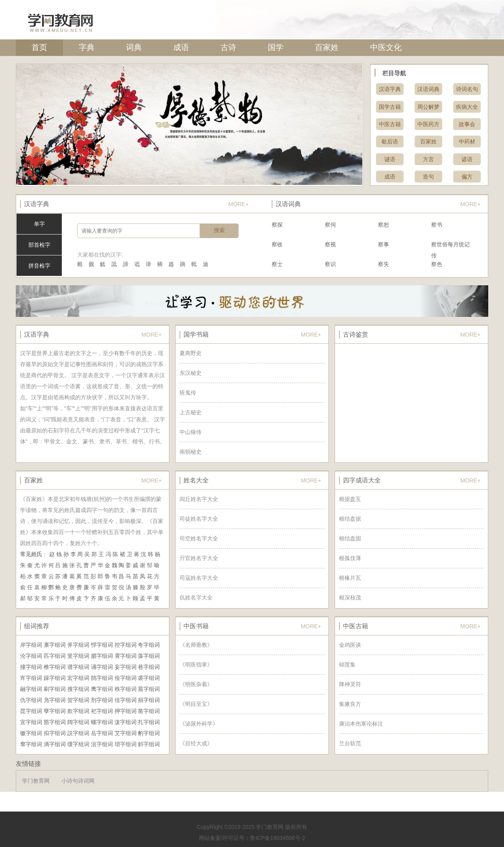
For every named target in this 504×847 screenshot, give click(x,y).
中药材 (467, 141)
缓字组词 (78, 744)
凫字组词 (55, 700)
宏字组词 (78, 678)
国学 (276, 47)
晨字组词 (149, 689)
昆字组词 (31, 711)
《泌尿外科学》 (199, 724)
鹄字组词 (102, 678)
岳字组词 (102, 733)
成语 (181, 47)
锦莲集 (347, 665)
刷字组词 (55, 689)
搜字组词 (78, 689)
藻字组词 (149, 656)
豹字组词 (149, 733)
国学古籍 (390, 107)
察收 (277, 244)
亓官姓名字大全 (199, 558)
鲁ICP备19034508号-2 (278, 838)
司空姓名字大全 (199, 538)
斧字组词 (78, 645)
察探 (277, 225)
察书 (437, 225)
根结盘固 (350, 538)
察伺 (330, 225)
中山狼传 (191, 432)
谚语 (467, 159)
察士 (277, 264)
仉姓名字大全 (196, 598)
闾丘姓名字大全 (199, 499)
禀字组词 (55, 645)
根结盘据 (350, 519)
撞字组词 (31, 667)
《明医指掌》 (196, 665)
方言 (428, 159)
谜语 (390, 159)
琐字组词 (126, 744)
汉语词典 (428, 89)
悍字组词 (102, 645)
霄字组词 (126, 656)
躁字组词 (55, 678)
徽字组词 (31, 733)
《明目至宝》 (196, 704)
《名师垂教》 (196, 645)
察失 (384, 264)
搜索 (219, 230)
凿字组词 (149, 711)
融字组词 (31, 689)
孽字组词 (55, 711)
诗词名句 (467, 89)
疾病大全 (467, 107)
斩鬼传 (188, 393)
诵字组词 (102, 667)
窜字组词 (31, 744)
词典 (134, 47)
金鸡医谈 (350, 645)
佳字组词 (126, 700)
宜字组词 (31, 722)
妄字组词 (126, 667)
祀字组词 (102, 711)
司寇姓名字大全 (199, 578)
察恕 (384, 225)
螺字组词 (102, 722)
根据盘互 (350, 499)
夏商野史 (191, 353)
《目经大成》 (196, 743)
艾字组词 (126, 733)
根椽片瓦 (350, 578)
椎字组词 (55, 667)
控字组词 (126, 645)
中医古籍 (390, 124)
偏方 (467, 177)
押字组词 (126, 711)
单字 (39, 224)
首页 (39, 47)
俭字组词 (126, 678)
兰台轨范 (350, 743)
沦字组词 (31, 656)
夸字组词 (149, 645)
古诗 (228, 47)
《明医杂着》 (196, 684)
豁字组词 (55, 722)
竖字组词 (78, 656)
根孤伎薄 (350, 558)
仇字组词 (31, 700)
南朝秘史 (191, 452)
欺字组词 (78, 711)
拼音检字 (39, 266)
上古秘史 (191, 412)
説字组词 (78, 733)
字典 (87, 47)
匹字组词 (55, 656)
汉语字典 (390, 89)
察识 (330, 264)
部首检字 (39, 245)
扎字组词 (149, 722)
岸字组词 (31, 645)
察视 (330, 244)
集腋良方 (350, 704)
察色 (437, 264)
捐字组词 (149, 700)
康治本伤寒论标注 (361, 724)
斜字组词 (149, 744)
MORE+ (239, 204)
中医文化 (386, 47)
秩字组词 (126, 689)
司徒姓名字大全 (199, 519)
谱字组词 (78, 667)
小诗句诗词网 (78, 781)
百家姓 (327, 47)
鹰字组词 (102, 689)
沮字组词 (102, 744)
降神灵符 (350, 684)
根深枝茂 (350, 598)
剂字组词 (102, 700)
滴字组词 (55, 744)
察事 (384, 244)
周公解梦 (428, 107)
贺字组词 (78, 700)
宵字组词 (31, 678)
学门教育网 (36, 781)
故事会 (467, 124)
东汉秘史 (191, 373)
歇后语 (390, 141)
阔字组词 (78, 722)
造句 (428, 177)
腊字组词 (102, 656)
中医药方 (428, 124)
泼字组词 (126, 722)
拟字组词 (55, 733)
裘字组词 (149, 678)
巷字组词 (149, 667)
